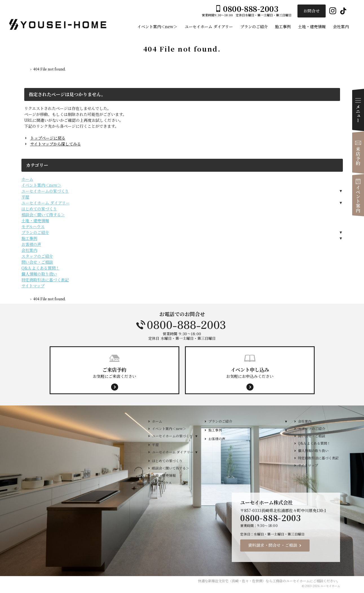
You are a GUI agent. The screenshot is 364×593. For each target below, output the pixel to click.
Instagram (333, 11)
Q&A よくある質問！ (40, 268)
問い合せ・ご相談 (37, 262)
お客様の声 (31, 244)
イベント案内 (358, 195)
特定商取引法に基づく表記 (45, 280)
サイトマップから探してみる (56, 144)
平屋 (25, 197)
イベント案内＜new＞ (41, 185)
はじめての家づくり (39, 209)
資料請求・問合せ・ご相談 (273, 545)
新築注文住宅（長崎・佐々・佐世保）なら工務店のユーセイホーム (259, 581)
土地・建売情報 (35, 221)
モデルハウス (33, 226)
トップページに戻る (48, 138)
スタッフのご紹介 (37, 256)
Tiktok (343, 11)
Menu (358, 110)
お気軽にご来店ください (114, 372)
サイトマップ (33, 286)
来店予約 (358, 153)
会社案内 (29, 250)
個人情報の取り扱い (39, 274)
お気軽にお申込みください (250, 372)
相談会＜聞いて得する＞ (43, 215)
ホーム (27, 179)
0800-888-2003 (182, 325)
